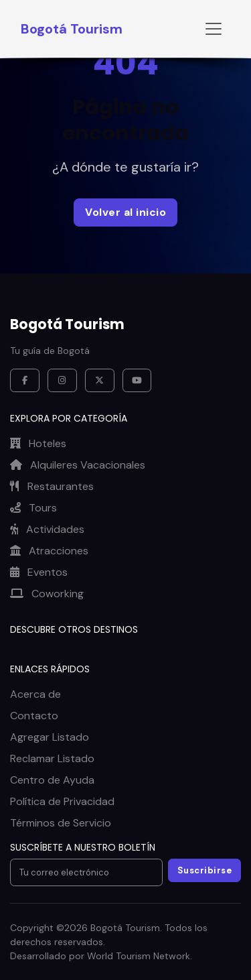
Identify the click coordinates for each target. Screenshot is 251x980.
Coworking (47, 594)
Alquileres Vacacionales (78, 465)
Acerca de (35, 694)
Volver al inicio (125, 212)
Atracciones (49, 551)
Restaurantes (52, 486)
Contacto (34, 716)
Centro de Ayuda (52, 780)
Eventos (39, 572)
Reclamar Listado (52, 758)
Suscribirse (205, 870)
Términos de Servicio (61, 823)
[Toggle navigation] (214, 29)
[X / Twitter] (100, 380)
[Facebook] (25, 380)
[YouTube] (137, 380)
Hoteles (38, 443)
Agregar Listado (50, 737)
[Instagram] (62, 380)
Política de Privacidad (62, 801)
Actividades (47, 529)
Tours (33, 508)
